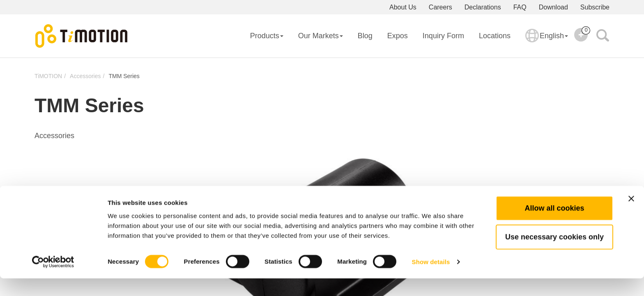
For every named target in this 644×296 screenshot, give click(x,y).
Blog (365, 36)
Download (553, 7)
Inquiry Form (443, 36)
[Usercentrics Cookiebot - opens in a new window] (53, 280)
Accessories (85, 76)
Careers (440, 7)
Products (267, 36)
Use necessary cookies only (554, 254)
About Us (403, 7)
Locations (495, 36)
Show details (431, 280)
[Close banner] (631, 216)
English (547, 41)
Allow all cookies (554, 226)
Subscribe (595, 7)
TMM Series (124, 76)
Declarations (483, 7)
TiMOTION (48, 76)
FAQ (520, 7)
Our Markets (321, 36)
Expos (398, 36)
